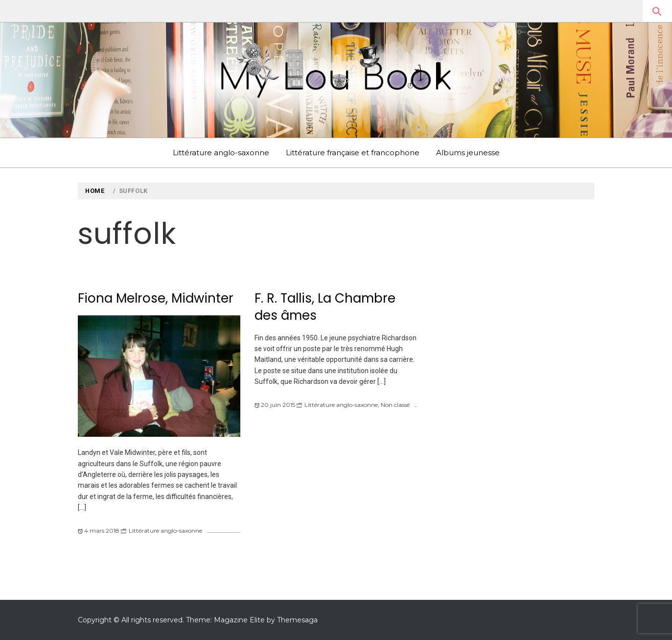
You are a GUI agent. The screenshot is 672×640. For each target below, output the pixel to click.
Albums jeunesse (468, 153)
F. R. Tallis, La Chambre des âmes (325, 307)
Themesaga (297, 620)
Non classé (395, 405)
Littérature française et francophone (353, 153)
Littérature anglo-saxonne (221, 153)
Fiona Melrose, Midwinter (156, 298)
